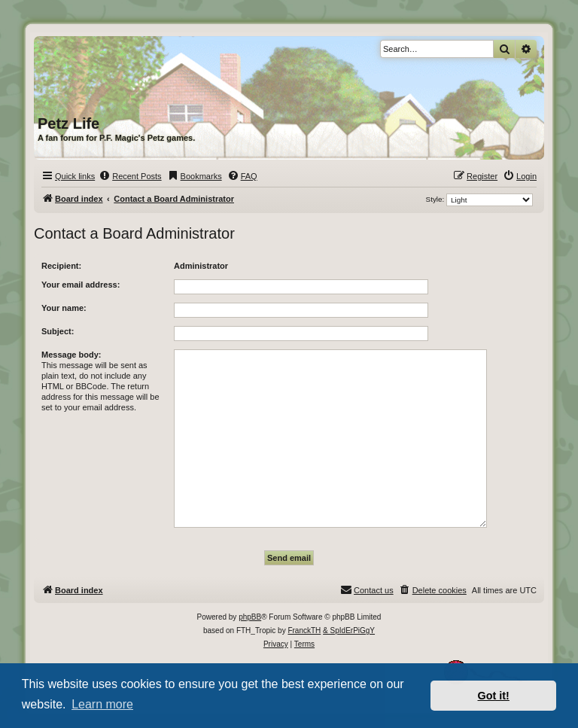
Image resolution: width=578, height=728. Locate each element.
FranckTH (304, 631)
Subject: (58, 331)
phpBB (250, 617)
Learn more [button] (102, 704)
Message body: (71, 355)
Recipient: (61, 266)
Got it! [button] (494, 696)
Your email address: (81, 285)
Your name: (64, 308)
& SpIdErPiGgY (349, 631)
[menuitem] (130, 176)
